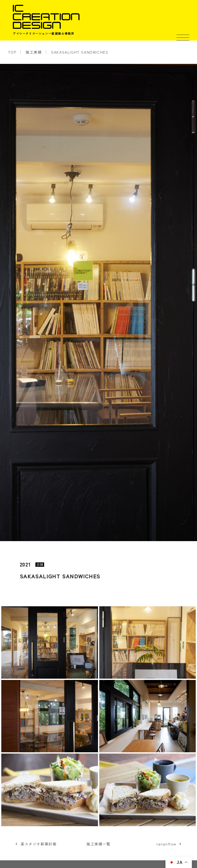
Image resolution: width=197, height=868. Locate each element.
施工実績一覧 (98, 844)
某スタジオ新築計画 (38, 844)
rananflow (166, 844)
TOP (12, 52)
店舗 (40, 565)
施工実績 (34, 52)
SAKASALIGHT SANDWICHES (80, 52)
